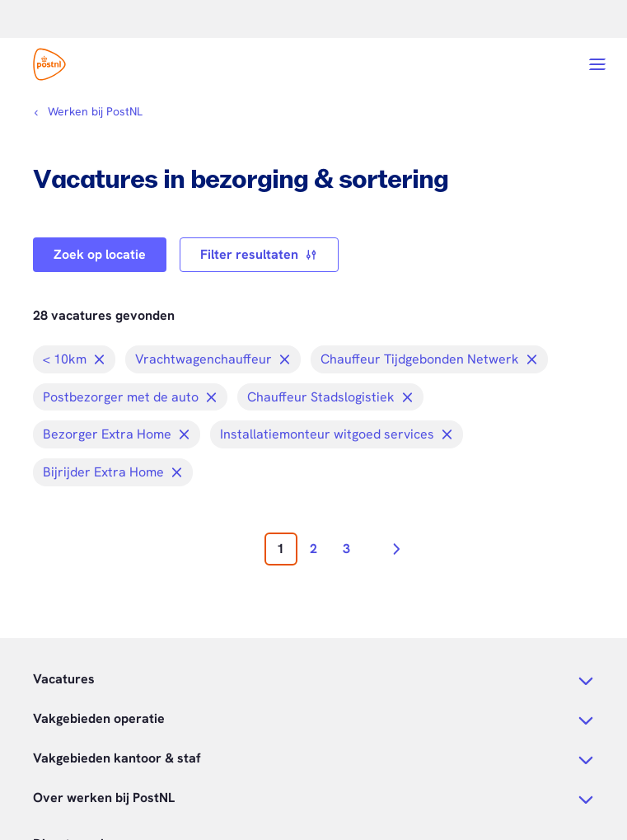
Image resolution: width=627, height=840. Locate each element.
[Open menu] (597, 64)
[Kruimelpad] (88, 111)
